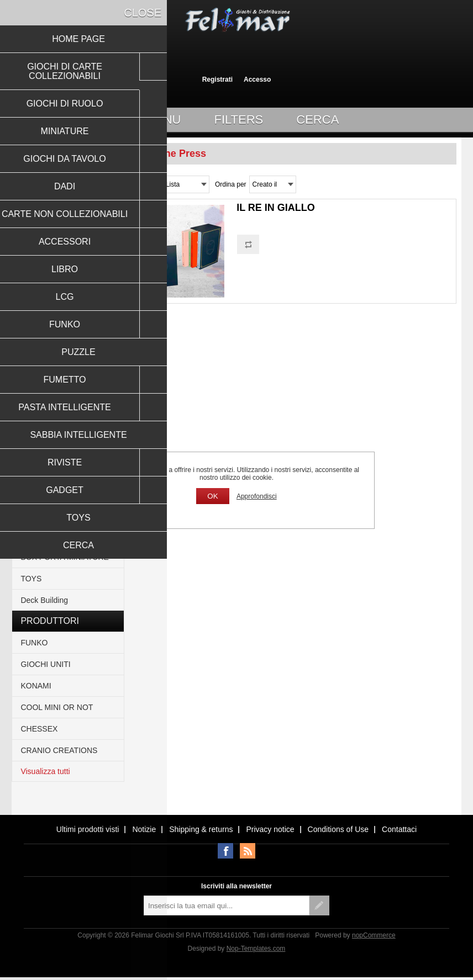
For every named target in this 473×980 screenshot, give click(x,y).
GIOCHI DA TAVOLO (57, 248)
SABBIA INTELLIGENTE (63, 471)
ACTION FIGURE (51, 492)
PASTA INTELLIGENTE (61, 449)
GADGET (37, 536)
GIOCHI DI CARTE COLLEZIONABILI (53, 179)
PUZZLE (35, 406)
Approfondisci (257, 496)
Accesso (257, 80)
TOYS (31, 579)
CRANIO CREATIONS (59, 750)
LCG (28, 363)
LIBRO (32, 342)
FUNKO (34, 385)
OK (212, 496)
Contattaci (399, 829)
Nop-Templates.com (256, 949)
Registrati (217, 80)
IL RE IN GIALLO (276, 208)
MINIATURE (41, 226)
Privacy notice (270, 829)
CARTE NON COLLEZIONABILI (52, 295)
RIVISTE (35, 514)
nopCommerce (374, 935)
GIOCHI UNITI (45, 664)
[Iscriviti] (227, 905)
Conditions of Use (338, 829)
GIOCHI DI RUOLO (54, 205)
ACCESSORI (43, 320)
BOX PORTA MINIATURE (64, 557)
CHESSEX (39, 729)
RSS (248, 851)
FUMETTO (39, 428)
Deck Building (44, 600)
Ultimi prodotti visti (88, 829)
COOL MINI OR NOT (57, 707)
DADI (30, 269)
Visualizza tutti (45, 771)
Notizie (144, 829)
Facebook (225, 851)
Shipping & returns (201, 829)
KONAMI (36, 686)
